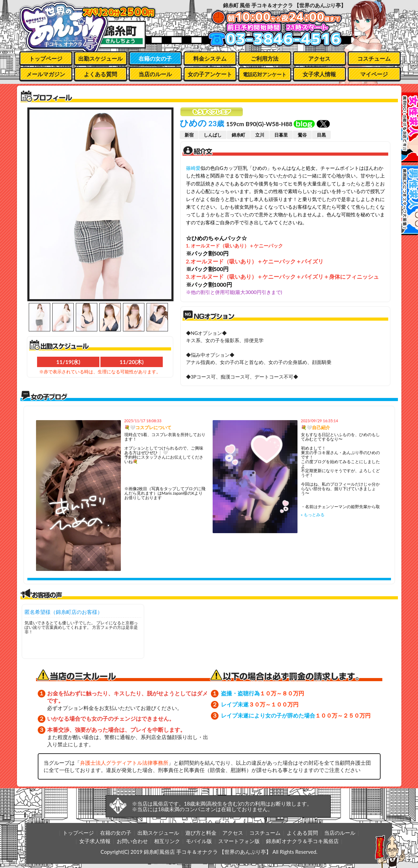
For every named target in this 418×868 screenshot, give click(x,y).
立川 (260, 135)
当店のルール (155, 74)
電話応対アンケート (265, 74)
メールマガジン (46, 74)
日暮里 (281, 135)
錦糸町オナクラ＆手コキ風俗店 (302, 841)
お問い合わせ (132, 841)
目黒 (321, 135)
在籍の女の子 (155, 58)
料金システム (210, 58)
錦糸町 (238, 135)
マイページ (374, 74)
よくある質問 (100, 74)
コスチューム (374, 58)
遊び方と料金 (201, 833)
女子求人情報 (319, 74)
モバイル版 (199, 841)
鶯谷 (302, 135)
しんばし (213, 135)
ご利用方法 (265, 58)
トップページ (46, 58)
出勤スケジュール (100, 58)
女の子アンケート (210, 74)
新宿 (189, 135)
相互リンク (167, 841)
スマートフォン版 (239, 841)
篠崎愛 (193, 168)
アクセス (319, 58)
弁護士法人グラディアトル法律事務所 (124, 763)
